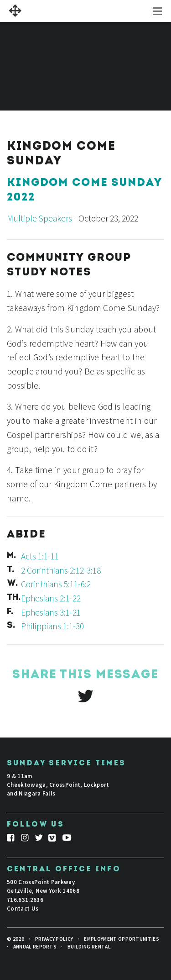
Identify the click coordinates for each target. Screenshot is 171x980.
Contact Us (23, 908)
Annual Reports (35, 947)
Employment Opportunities (122, 939)
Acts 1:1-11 (40, 556)
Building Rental (89, 947)
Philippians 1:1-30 (52, 626)
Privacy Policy (54, 939)
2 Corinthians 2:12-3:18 (61, 570)
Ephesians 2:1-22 (51, 598)
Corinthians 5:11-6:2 (56, 584)
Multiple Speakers (39, 218)
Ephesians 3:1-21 (51, 612)
